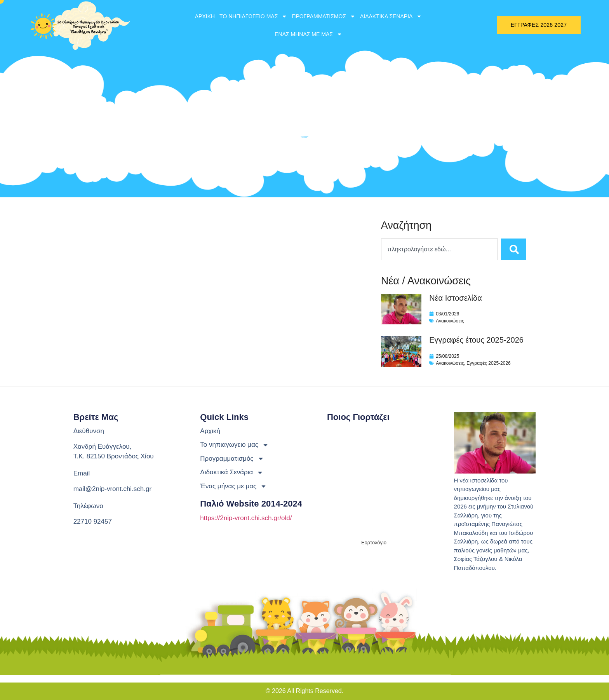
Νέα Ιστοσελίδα (456, 298)
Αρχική (205, 16)
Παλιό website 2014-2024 (251, 504)
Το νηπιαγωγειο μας (253, 16)
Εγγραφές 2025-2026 (488, 363)
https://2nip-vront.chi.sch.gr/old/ (246, 518)
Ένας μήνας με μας (308, 34)
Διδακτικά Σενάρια (391, 16)
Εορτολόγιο (374, 542)
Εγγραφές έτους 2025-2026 (476, 340)
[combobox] (439, 249)
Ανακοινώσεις (450, 321)
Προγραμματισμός (324, 16)
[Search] (513, 249)
